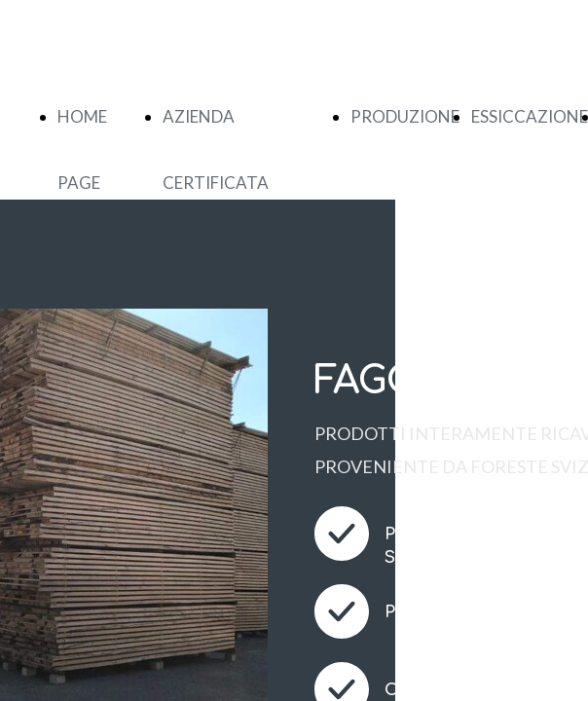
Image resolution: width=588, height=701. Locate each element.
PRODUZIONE (405, 116)
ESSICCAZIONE (530, 116)
